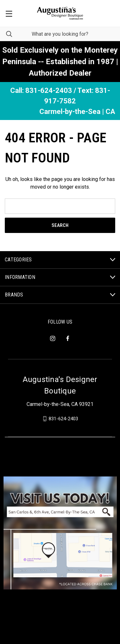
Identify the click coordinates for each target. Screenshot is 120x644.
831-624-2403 (63, 419)
